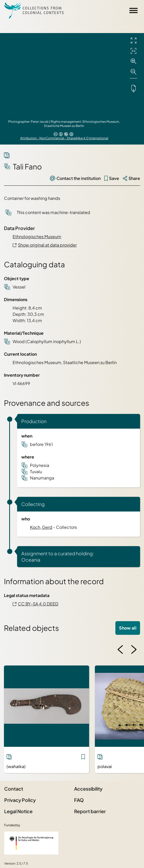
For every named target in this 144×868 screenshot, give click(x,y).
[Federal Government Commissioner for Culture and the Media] (31, 843)
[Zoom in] (133, 61)
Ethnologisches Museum (37, 236)
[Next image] (134, 649)
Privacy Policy (20, 800)
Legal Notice (18, 811)
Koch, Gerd (41, 527)
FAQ (79, 800)
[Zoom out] (133, 72)
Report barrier (90, 811)
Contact (14, 789)
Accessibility (88, 789)
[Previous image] (120, 649)
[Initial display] (133, 51)
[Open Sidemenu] (133, 10)
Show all (128, 628)
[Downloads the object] (133, 88)
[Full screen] (133, 40)
